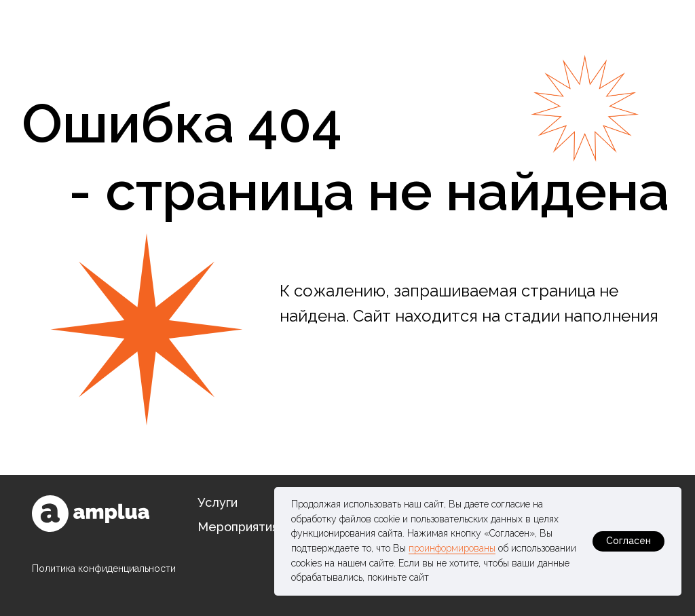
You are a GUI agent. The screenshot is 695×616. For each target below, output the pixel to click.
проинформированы (452, 548)
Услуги (218, 502)
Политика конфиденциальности (104, 569)
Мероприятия (238, 527)
